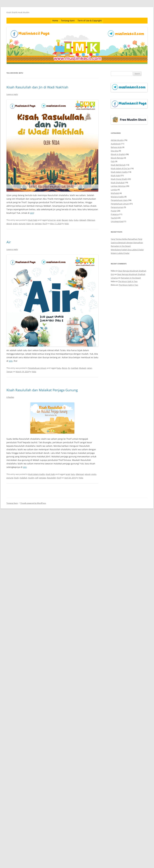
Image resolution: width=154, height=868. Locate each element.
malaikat (23, 478)
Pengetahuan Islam (119, 200)
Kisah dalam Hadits (36, 474)
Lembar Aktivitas (118, 186)
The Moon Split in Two (128, 281)
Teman (9, 372)
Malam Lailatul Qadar (120, 253)
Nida (67, 224)
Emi (112, 274)
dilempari (80, 474)
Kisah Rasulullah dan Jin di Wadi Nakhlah (37, 87)
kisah (16, 478)
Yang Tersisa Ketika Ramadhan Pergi (127, 239)
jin (33, 224)
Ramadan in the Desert (121, 246)
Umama (114, 278)
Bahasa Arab (116, 147)
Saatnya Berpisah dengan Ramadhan (127, 243)
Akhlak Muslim (117, 140)
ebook (9, 224)
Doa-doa (115, 151)
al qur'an (52, 220)
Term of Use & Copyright (90, 21)
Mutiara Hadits (117, 197)
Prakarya (115, 214)
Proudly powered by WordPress (33, 503)
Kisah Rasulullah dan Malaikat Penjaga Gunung (42, 390)
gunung (22, 224)
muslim (31, 478)
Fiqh (113, 161)
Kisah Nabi (33, 220)
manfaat (75, 368)
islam (29, 224)
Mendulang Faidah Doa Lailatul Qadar (127, 250)
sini (32, 213)
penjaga (38, 224)
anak (59, 220)
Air (9, 242)
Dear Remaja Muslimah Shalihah (132, 271)
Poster (114, 211)
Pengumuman (117, 207)
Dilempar (91, 220)
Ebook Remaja (117, 158)
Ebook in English (118, 154)
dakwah (83, 220)
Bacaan (65, 220)
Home (55, 21)
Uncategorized (117, 221)
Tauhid (114, 218)
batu (71, 220)
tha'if (45, 224)
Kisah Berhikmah (118, 165)
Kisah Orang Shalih (119, 179)
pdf (37, 478)
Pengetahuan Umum (37, 368)
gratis (15, 224)
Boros (65, 368)
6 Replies (10, 397)
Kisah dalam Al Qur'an (120, 168)
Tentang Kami (68, 21)
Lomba (114, 190)
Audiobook (116, 144)
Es (69, 368)
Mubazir (83, 368)
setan (90, 368)
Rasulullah (51, 478)
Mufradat (115, 193)
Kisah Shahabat (118, 183)
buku (76, 220)
